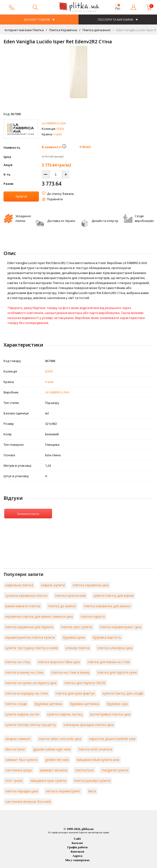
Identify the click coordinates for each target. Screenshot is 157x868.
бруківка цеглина (48, 704)
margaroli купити (115, 770)
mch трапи (14, 781)
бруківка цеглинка (84, 704)
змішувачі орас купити (48, 781)
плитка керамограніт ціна (121, 627)
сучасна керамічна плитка (26, 596)
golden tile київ (57, 760)
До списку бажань (61, 194)
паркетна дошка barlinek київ (112, 739)
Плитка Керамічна (63, 30)
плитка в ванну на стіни (24, 672)
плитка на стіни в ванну (70, 672)
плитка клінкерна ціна (115, 648)
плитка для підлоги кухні (117, 672)
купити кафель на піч (22, 714)
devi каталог (15, 749)
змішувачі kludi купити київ (98, 760)
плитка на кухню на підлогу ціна (31, 683)
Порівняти (55, 199)
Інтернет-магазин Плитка (24, 30)
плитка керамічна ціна (91, 585)
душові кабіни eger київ (52, 749)
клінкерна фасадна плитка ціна (89, 725)
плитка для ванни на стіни (109, 662)
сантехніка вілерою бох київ (28, 802)
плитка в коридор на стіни (26, 693)
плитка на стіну (18, 662)
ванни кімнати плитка (23, 606)
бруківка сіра (117, 704)
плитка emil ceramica (95, 749)
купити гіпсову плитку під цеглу (31, 725)
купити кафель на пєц (65, 714)
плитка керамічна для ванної (107, 606)
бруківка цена (74, 637)
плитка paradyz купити (92, 781)
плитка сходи (16, 704)
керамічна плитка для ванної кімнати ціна (39, 616)
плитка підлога (93, 616)
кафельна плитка (19, 585)
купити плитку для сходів (123, 693)
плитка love (84, 770)
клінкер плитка (78, 648)
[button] (64, 147)
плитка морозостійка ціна (59, 662)
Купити (21, 196)
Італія (58, 134)
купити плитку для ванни (114, 596)
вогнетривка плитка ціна (110, 714)
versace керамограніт (63, 791)
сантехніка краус (19, 770)
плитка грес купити (77, 627)
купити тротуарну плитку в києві (31, 648)
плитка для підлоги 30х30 (85, 683)
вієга (92, 791)
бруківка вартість (107, 637)
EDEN (60, 129)
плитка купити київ (70, 596)
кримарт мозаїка (54, 770)
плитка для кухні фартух (75, 693)
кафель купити (53, 585)
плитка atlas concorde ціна (60, 739)
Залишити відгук (28, 514)
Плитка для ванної (96, 30)
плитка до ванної (62, 606)
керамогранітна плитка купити (30, 637)
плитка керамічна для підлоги (29, 627)
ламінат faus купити (21, 760)
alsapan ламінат (18, 739)
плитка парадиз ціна (22, 791)
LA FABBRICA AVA (54, 123)
